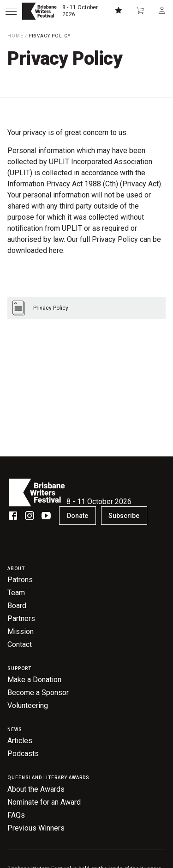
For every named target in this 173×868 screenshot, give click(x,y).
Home (15, 36)
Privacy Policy (50, 36)
